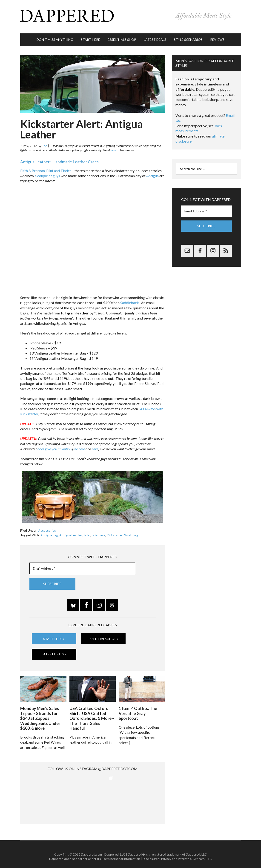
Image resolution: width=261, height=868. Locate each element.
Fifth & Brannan (33, 167)
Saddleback (130, 299)
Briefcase (99, 532)
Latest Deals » (54, 650)
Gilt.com (198, 854)
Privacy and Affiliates (176, 854)
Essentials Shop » (103, 635)
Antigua (152, 172)
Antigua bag (49, 532)
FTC (209, 854)
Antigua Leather (71, 532)
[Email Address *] (82, 565)
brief (87, 532)
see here (79, 445)
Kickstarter (115, 532)
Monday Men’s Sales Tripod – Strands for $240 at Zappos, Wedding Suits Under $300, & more (40, 714)
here (113, 147)
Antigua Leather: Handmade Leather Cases (59, 158)
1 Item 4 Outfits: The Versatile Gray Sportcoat (138, 709)
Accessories (47, 527)
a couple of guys (47, 172)
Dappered (131, 15)
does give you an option (54, 445)
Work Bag (131, 532)
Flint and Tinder (59, 167)
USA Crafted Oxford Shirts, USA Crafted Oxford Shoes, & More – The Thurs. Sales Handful (92, 714)
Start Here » (54, 635)
